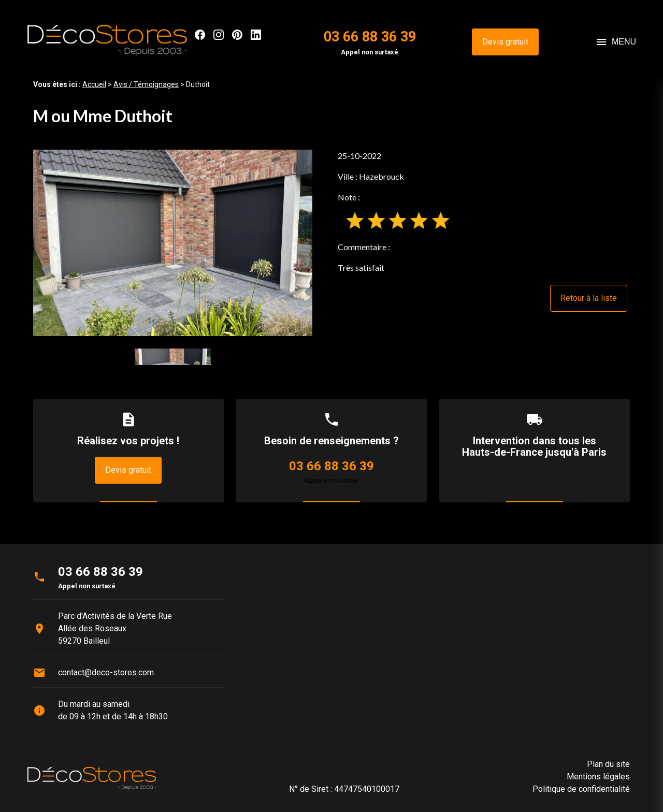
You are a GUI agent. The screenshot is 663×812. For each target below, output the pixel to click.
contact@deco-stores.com (106, 672)
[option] (173, 243)
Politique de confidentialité (581, 789)
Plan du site (608, 764)
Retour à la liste (589, 298)
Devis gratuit (505, 42)
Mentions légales (598, 777)
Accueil (94, 84)
